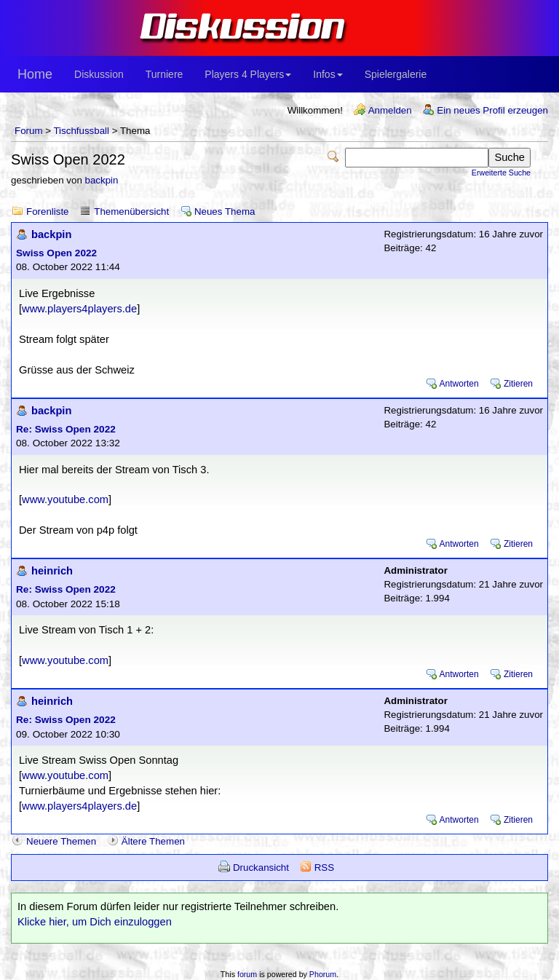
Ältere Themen (153, 841)
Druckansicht (261, 868)
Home (35, 74)
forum (247, 974)
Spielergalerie (396, 74)
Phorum (323, 974)
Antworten (459, 384)
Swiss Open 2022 (56, 253)
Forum (29, 131)
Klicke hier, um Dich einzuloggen (95, 922)
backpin (102, 180)
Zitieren (518, 384)
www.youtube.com (65, 499)
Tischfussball (81, 131)
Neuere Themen (61, 841)
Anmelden (390, 110)
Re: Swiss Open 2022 (66, 429)
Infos (328, 74)
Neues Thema (225, 212)
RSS (324, 868)
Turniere (164, 74)
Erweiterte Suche (501, 173)
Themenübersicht (131, 212)
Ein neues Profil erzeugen (492, 110)
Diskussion (99, 74)
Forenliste (48, 212)
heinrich (52, 571)
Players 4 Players (248, 74)
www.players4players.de (79, 309)
